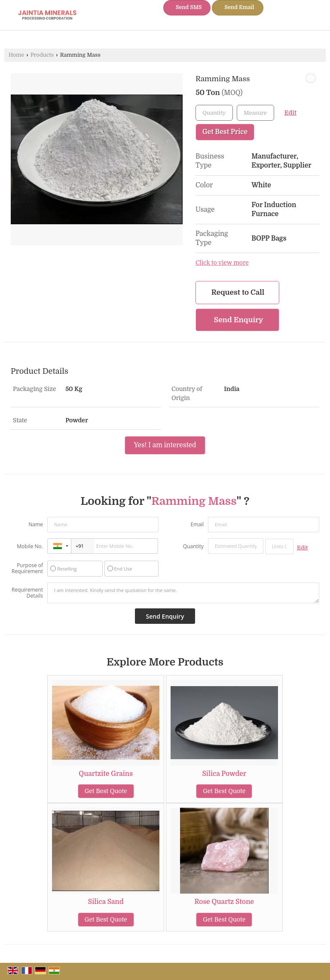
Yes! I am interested (165, 445)
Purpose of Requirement (27, 568)
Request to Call (238, 292)
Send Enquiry (238, 320)
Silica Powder (224, 774)
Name (36, 524)
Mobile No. (30, 546)
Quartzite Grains (106, 774)
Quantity (193, 546)
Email (197, 524)
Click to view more (222, 263)
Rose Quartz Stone (224, 902)
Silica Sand (106, 902)
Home (16, 55)
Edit (290, 113)
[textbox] (255, 113)
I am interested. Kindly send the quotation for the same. (183, 593)
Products (42, 55)
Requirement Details (27, 593)
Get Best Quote (106, 791)
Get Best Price (225, 132)
